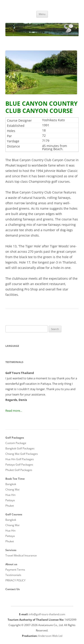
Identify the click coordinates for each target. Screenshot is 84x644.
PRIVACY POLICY (15, 580)
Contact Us (13, 589)
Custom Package (16, 443)
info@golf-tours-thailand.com (47, 614)
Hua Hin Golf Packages (20, 459)
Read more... (14, 411)
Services (11, 550)
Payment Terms (15, 570)
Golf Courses (14, 514)
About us (11, 564)
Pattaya (10, 500)
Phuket (10, 506)
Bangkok (11, 484)
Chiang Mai (12, 489)
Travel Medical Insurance (21, 555)
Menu (42, 14)
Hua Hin (10, 495)
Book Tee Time (15, 479)
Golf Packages (15, 438)
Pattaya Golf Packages (19, 465)
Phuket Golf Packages (19, 470)
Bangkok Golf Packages (20, 448)
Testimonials (13, 575)
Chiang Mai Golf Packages (22, 454)
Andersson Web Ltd (50, 636)
